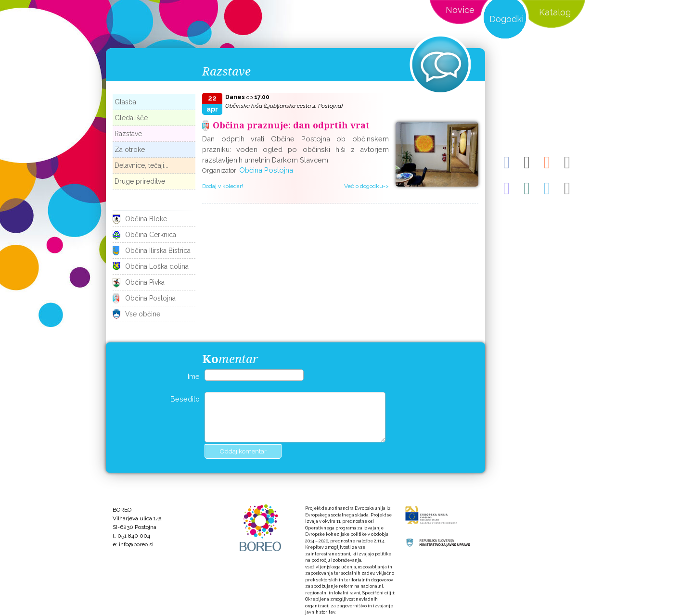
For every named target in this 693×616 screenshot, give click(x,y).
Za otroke (130, 150)
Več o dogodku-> (366, 186)
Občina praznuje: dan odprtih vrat (291, 125)
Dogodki (507, 19)
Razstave (128, 134)
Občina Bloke (146, 219)
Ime (194, 376)
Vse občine (143, 314)
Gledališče (131, 118)
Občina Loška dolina (157, 266)
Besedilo (185, 399)
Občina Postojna (150, 298)
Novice (460, 10)
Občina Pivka (145, 282)
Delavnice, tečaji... (141, 165)
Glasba (125, 102)
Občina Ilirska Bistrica (158, 251)
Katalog (555, 12)
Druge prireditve (140, 181)
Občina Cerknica (151, 235)
